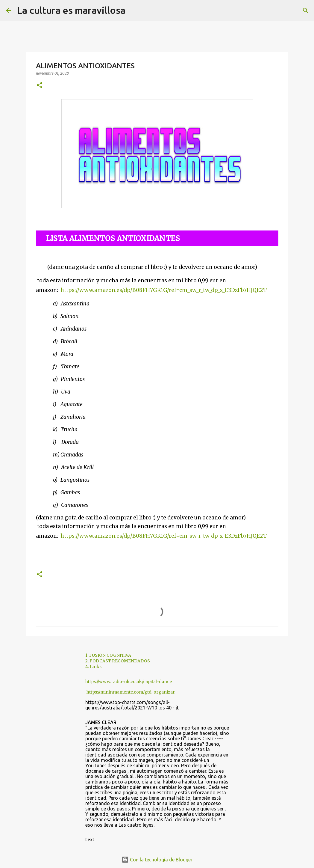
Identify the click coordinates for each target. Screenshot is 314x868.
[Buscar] (134, 10)
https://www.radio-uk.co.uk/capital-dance (129, 682)
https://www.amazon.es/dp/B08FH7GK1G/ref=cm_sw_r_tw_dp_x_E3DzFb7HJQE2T (164, 290)
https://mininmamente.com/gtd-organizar (131, 692)
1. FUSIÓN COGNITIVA (108, 655)
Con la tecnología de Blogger (157, 860)
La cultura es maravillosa (71, 10)
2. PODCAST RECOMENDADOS (118, 661)
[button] (40, 86)
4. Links (93, 667)
